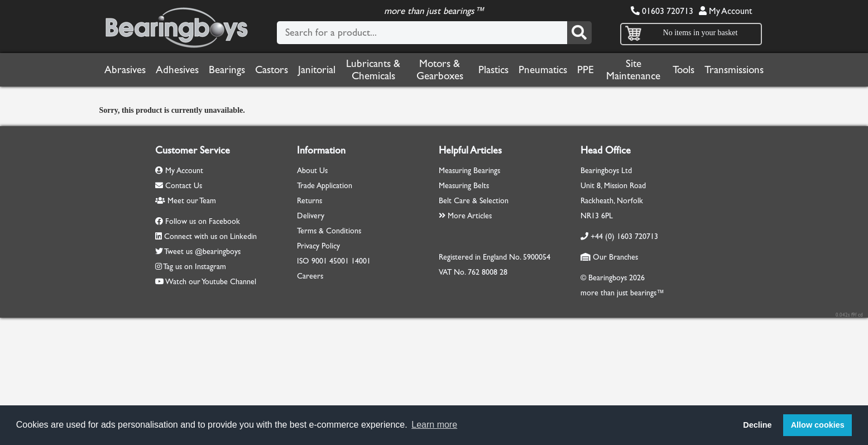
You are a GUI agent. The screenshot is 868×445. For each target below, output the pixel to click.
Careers (310, 276)
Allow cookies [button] (818, 425)
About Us (312, 171)
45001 (339, 261)
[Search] (579, 33)
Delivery (311, 216)
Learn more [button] (434, 425)
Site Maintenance (633, 70)
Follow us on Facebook (203, 221)
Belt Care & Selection (474, 201)
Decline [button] (757, 425)
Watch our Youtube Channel (211, 282)
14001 (361, 261)
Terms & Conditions (329, 231)
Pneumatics (543, 70)
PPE (586, 70)
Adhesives (177, 70)
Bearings (227, 70)
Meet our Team (186, 201)
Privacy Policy (318, 246)
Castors (272, 70)
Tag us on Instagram (195, 267)
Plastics (493, 70)
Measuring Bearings (469, 171)
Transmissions (734, 70)
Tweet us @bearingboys (202, 252)
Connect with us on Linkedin (210, 236)
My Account (725, 11)
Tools (684, 70)
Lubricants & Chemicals (373, 70)
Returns (310, 201)
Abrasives (125, 70)
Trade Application (325, 186)
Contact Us (179, 186)
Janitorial (317, 70)
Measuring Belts (464, 186)
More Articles (465, 216)
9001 (319, 261)
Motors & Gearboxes (440, 70)
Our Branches (609, 257)
